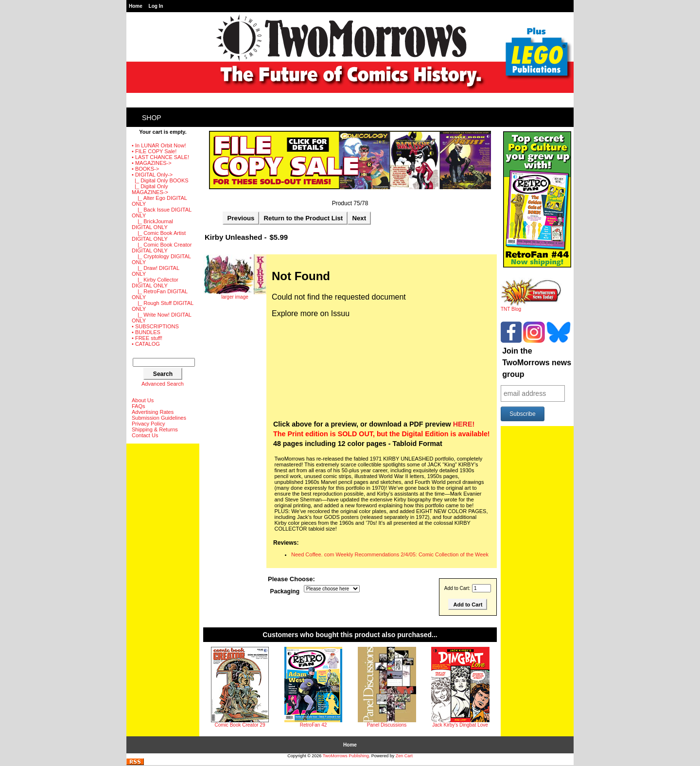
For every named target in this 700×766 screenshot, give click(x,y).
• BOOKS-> (145, 169)
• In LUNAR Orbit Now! (159, 145)
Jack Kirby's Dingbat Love (460, 725)
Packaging (285, 592)
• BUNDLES (146, 332)
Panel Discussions (387, 725)
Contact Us (145, 435)
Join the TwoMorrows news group (537, 363)
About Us (143, 400)
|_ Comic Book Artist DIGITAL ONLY (159, 236)
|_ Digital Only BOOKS (160, 180)
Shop (152, 118)
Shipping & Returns (155, 429)
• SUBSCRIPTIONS (155, 326)
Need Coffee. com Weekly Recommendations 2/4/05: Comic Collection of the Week (390, 554)
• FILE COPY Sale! (154, 151)
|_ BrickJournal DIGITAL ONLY (152, 224)
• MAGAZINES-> (152, 163)
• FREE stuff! (147, 338)
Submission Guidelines (159, 418)
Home (136, 6)
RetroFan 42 (314, 725)
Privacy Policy (148, 424)
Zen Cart (404, 756)
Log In (156, 6)
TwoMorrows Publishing (346, 756)
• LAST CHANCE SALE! (160, 157)
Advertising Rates (153, 412)
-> (152, 175)
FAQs (139, 406)
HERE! (464, 424)
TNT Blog (531, 307)
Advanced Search (163, 384)
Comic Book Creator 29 (240, 725)
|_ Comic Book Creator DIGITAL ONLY (162, 248)
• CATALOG (146, 344)
